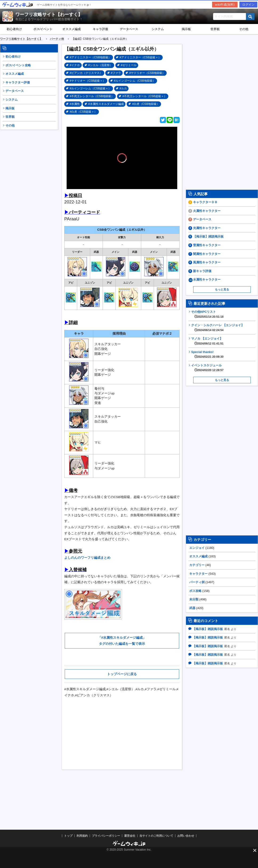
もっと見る (222, 289)
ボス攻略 (195, 591)
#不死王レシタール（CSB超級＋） (145, 96)
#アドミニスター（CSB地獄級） (90, 57)
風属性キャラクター (207, 262)
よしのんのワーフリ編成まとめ (87, 558)
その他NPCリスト (207, 314)
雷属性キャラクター (207, 245)
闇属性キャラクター (207, 254)
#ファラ (116, 73)
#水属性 (75, 104)
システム (158, 29)
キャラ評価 (100, 29)
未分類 (194, 599)
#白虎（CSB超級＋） (83, 112)
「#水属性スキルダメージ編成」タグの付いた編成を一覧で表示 (122, 641)
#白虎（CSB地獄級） (146, 104)
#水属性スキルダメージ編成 (106, 104)
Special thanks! (207, 354)
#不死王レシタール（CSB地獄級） (92, 96)
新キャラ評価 (202, 271)
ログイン (248, 5)
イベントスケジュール (207, 368)
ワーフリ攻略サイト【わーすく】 (49, 14)
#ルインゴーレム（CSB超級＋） (90, 88)
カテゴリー (197, 565)
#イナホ (75, 65)
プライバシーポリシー (106, 836)
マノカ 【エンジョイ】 (207, 341)
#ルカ (123, 88)
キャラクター (198, 574)
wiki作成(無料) (225, 5)
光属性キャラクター (207, 228)
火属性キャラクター (207, 211)
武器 (192, 608)
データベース (129, 29)
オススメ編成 (72, 29)
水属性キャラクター (207, 279)
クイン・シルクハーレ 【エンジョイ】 (218, 328)
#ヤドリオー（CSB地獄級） (147, 73)
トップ (68, 836)
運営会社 (130, 836)
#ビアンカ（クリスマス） (86, 73)
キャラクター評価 (18, 82)
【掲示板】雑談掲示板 (208, 236)
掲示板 (186, 29)
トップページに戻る (122, 674)
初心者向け (14, 29)
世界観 (215, 29)
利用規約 (82, 836)
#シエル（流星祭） (100, 65)
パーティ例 (197, 582)
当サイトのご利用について (156, 836)
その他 (10, 125)
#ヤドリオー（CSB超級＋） (88, 81)
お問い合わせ (186, 836)
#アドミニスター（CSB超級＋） (140, 57)
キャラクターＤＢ (205, 202)
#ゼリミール (129, 65)
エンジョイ (197, 548)
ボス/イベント (43, 29)
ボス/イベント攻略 (18, 65)
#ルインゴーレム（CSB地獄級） (135, 81)
